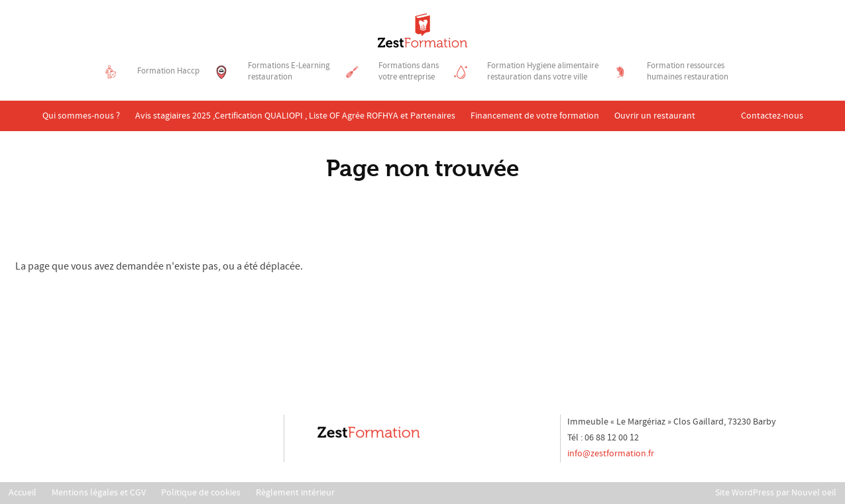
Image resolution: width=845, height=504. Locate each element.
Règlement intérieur (295, 493)
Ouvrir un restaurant (655, 116)
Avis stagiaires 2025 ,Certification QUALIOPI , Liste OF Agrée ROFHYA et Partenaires (295, 116)
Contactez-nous (772, 116)
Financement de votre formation (535, 116)
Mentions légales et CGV (99, 493)
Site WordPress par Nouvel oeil (776, 493)
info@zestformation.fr (611, 454)
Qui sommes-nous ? (81, 116)
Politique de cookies (201, 493)
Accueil (23, 493)
